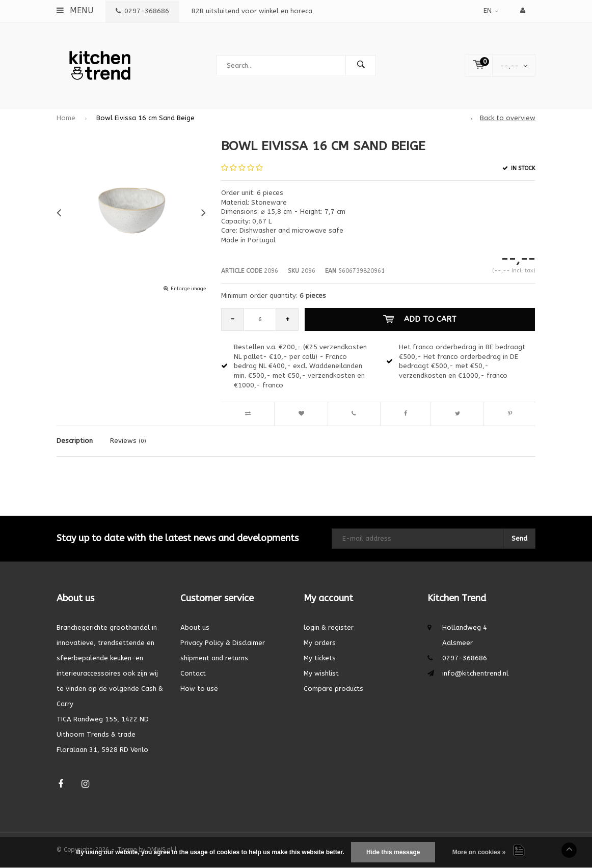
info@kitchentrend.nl (475, 673)
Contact (193, 673)
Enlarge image (188, 289)
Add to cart (420, 319)
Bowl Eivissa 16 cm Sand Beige (145, 118)
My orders (320, 643)
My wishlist (321, 673)
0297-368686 (142, 11)
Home (66, 118)
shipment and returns (214, 658)
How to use (199, 689)
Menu (75, 10)
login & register (329, 627)
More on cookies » (479, 852)
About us (195, 627)
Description (75, 441)
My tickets (320, 658)
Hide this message (393, 852)
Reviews (128, 441)
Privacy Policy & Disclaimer (223, 643)
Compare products (333, 689)
